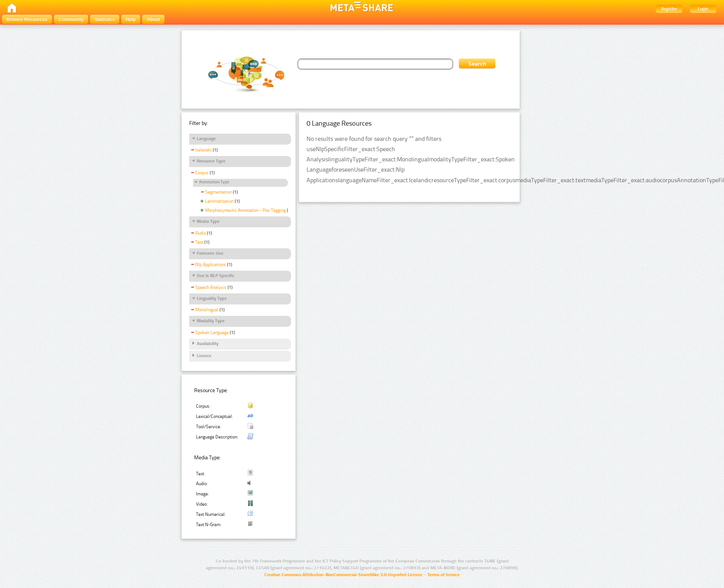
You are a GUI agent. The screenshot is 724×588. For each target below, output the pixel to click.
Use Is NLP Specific (216, 276)
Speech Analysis (211, 287)
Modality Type (211, 321)
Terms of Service (443, 575)
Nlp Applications (211, 265)
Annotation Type (214, 182)
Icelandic (203, 150)
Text (199, 242)
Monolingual (207, 310)
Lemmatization (219, 201)
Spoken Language (212, 333)
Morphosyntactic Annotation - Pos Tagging (245, 210)
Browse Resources (27, 19)
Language (206, 139)
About (153, 19)
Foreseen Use (210, 253)
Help (131, 19)
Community (71, 19)
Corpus (202, 173)
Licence (204, 356)
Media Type (208, 221)
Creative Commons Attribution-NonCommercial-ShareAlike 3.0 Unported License (343, 575)
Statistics (105, 19)
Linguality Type (212, 298)
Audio (201, 233)
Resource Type (211, 161)
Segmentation (218, 192)
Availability (208, 344)
